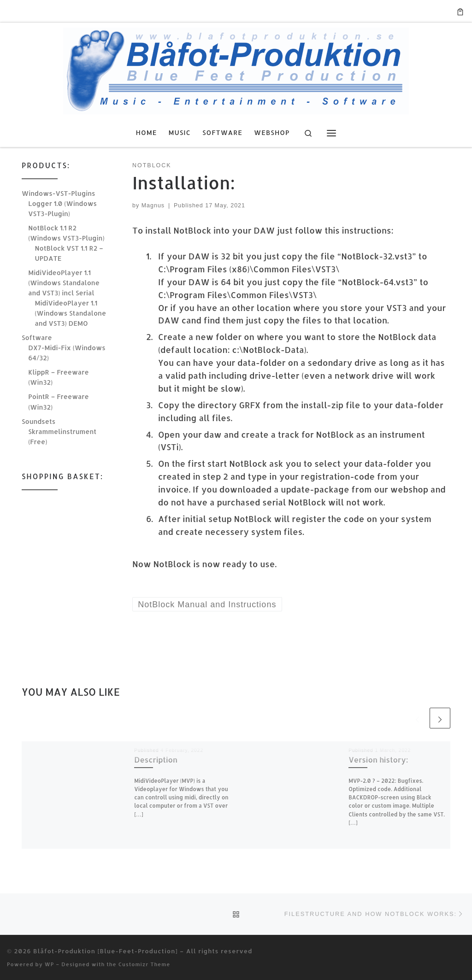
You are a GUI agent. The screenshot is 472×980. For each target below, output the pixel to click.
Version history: (378, 760)
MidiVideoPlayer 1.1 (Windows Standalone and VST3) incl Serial (64, 283)
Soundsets (38, 421)
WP (50, 964)
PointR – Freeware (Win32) (58, 402)
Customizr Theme (145, 964)
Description (156, 760)
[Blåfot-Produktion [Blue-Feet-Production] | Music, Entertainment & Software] (236, 69)
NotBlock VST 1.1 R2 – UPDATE (69, 253)
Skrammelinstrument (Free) (62, 437)
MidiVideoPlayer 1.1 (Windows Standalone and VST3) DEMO (71, 313)
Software (37, 337)
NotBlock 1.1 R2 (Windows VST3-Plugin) (66, 233)
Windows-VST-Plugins (58, 193)
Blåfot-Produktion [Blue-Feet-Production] (105, 951)
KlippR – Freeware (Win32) (58, 377)
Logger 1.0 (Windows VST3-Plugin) (62, 208)
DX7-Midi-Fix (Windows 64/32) (67, 353)
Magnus (153, 205)
